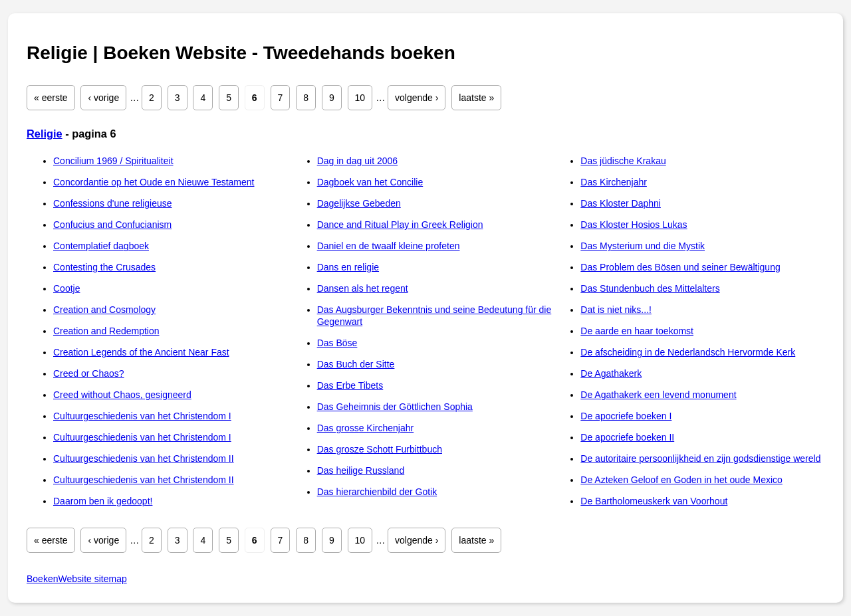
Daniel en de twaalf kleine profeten (389, 246)
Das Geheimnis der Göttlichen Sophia (395, 407)
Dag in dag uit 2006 (357, 161)
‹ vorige (103, 98)
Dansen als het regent (363, 288)
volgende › (417, 98)
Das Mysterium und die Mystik (643, 246)
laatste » (476, 98)
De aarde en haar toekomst (637, 331)
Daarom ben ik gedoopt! (103, 501)
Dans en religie (348, 267)
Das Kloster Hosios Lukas (634, 225)
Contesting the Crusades (104, 267)
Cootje (66, 288)
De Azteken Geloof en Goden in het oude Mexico (681, 480)
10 (360, 98)
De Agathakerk (611, 373)
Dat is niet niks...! (616, 310)
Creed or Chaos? (89, 373)
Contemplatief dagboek (101, 246)
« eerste (51, 98)
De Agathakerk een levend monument (658, 395)
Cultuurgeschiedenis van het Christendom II (144, 459)
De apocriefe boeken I (626, 416)
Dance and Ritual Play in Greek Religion (400, 225)
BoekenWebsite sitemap (77, 579)
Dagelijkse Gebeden (359, 203)
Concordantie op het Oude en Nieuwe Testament (154, 182)
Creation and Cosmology (104, 310)
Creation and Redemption (106, 331)
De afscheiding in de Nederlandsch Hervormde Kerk (688, 352)
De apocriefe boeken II (627, 437)
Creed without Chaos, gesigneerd (122, 395)
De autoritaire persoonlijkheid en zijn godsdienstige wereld (700, 459)
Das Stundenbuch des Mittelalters (650, 288)
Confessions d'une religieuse (113, 203)
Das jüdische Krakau (623, 161)
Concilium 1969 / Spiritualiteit (113, 161)
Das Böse (337, 343)
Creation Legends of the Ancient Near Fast (141, 352)
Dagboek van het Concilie (370, 182)
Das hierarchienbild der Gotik (377, 492)
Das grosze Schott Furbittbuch (380, 449)
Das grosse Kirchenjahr (366, 428)
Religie (45, 134)
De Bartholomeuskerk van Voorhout (654, 501)
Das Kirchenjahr (614, 182)
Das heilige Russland (361, 470)
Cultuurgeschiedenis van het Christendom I (142, 416)
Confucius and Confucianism (112, 225)
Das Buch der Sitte (356, 364)
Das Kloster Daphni (621, 203)
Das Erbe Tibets (350, 385)
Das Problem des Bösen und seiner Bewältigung (680, 267)
